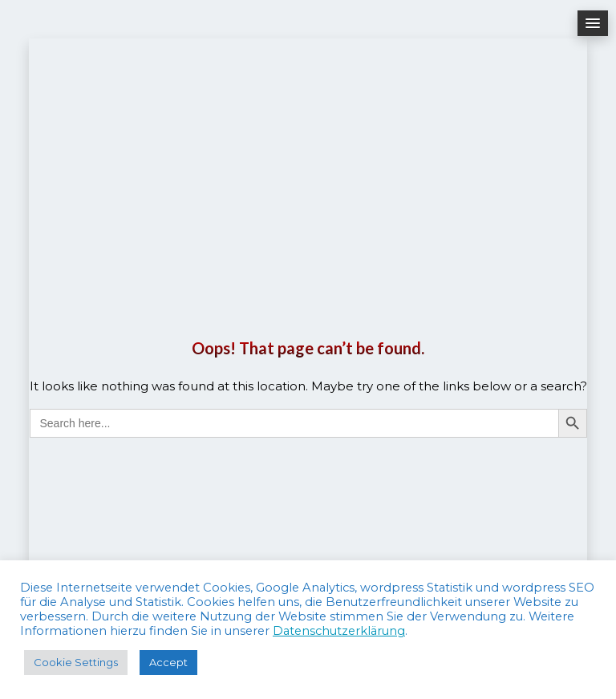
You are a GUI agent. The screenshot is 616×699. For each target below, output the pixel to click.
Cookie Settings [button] (76, 662)
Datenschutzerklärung (339, 631)
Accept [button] (168, 662)
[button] (593, 23)
